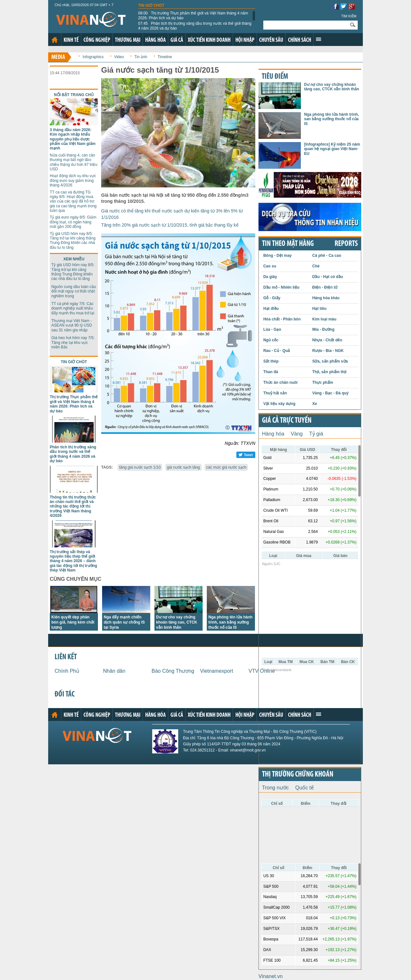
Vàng (297, 434)
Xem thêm (319, 39)
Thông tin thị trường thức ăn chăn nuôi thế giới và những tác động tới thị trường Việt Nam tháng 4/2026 (73, 507)
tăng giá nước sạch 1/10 (140, 467)
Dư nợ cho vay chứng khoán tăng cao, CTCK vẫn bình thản (177, 622)
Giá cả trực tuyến (287, 421)
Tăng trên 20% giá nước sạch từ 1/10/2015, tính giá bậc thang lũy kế (170, 225)
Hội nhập (245, 40)
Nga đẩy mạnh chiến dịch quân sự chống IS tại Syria (124, 622)
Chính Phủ (67, 671)
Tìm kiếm (349, 16)
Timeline (165, 57)
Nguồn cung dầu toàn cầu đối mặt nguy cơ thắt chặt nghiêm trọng (74, 291)
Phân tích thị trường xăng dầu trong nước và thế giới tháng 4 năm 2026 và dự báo (195, 26)
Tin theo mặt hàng (288, 244)
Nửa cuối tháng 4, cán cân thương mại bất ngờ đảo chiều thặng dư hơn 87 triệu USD (74, 162)
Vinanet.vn (271, 976)
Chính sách (300, 40)
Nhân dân (114, 671)
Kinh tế (71, 40)
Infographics (93, 57)
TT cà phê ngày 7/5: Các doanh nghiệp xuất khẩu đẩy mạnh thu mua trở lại (73, 308)
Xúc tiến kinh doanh (209, 40)
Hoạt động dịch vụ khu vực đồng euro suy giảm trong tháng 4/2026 (73, 180)
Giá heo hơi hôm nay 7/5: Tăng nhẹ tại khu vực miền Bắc (73, 342)
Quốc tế (305, 788)
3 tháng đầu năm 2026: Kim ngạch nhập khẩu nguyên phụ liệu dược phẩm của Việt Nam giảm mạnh (73, 139)
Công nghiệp (97, 40)
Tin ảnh (141, 57)
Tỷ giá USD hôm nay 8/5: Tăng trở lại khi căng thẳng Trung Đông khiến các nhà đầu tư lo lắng (73, 241)
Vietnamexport (217, 671)
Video (119, 57)
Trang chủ (55, 40)
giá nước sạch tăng (184, 467)
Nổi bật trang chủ (74, 95)
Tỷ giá (316, 434)
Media (58, 57)
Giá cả (177, 40)
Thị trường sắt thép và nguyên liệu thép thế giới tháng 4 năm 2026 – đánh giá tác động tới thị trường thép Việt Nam (73, 561)
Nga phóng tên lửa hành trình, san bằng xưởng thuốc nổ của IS (230, 622)
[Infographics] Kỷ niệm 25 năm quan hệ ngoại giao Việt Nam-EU (332, 149)
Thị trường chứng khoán (298, 775)
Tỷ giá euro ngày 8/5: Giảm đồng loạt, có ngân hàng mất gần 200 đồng (73, 222)
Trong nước (275, 788)
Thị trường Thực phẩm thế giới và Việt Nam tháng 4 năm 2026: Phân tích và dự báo (193, 15)
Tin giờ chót (151, 5)
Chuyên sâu (271, 40)
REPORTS (346, 244)
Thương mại (128, 40)
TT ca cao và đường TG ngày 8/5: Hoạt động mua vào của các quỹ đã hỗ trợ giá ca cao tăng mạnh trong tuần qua (73, 202)
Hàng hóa (155, 40)
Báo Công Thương (173, 671)
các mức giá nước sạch (226, 467)
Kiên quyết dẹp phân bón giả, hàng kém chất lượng (73, 622)
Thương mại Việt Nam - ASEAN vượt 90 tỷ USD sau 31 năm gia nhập (72, 325)
